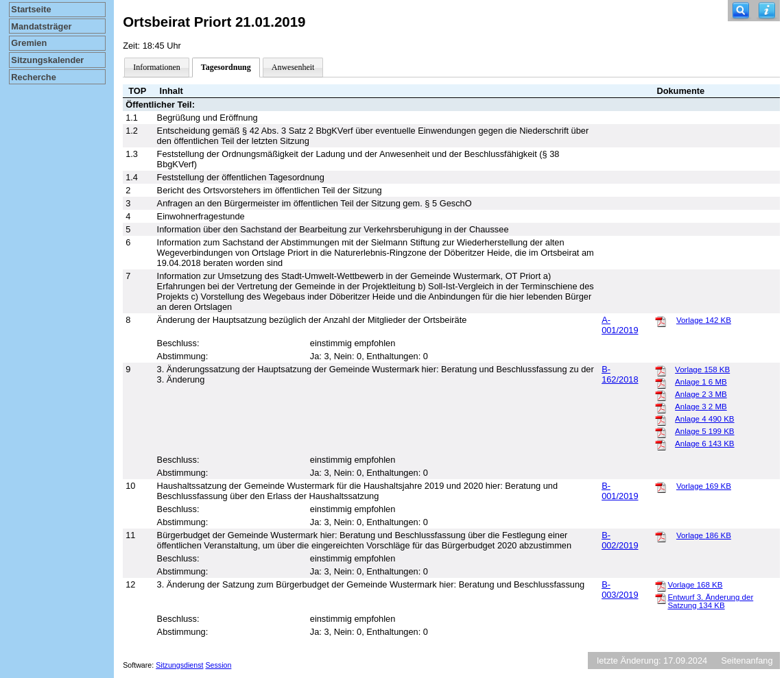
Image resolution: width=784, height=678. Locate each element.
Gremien (29, 43)
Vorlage (704, 320)
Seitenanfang (747, 661)
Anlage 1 (701, 382)
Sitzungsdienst (179, 665)
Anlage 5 (704, 431)
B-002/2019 (620, 540)
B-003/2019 (620, 590)
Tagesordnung (226, 67)
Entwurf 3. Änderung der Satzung (710, 601)
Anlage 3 (701, 407)
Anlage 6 (704, 444)
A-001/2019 (620, 325)
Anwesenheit (293, 67)
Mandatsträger (41, 26)
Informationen (157, 67)
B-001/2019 (620, 491)
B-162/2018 (620, 374)
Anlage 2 (701, 394)
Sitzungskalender (47, 60)
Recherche (33, 77)
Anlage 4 (704, 419)
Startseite (31, 9)
